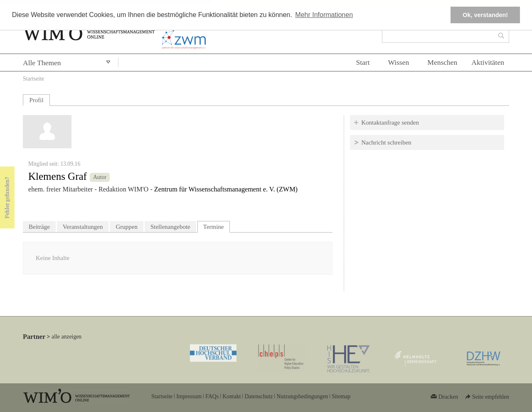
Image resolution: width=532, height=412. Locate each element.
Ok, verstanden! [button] (485, 15)
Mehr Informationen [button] (324, 15)
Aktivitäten (488, 62)
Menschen (442, 62)
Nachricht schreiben (386, 142)
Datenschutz (259, 396)
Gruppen (127, 227)
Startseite (33, 79)
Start (363, 62)
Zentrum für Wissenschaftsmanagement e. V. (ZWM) (226, 189)
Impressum (189, 396)
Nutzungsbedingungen (302, 396)
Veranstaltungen (83, 227)
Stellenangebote (170, 227)
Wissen (399, 62)
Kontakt (232, 396)
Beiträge (39, 227)
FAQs (212, 396)
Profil (36, 100)
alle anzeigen (66, 337)
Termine (217, 226)
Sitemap (341, 396)
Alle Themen (42, 63)
